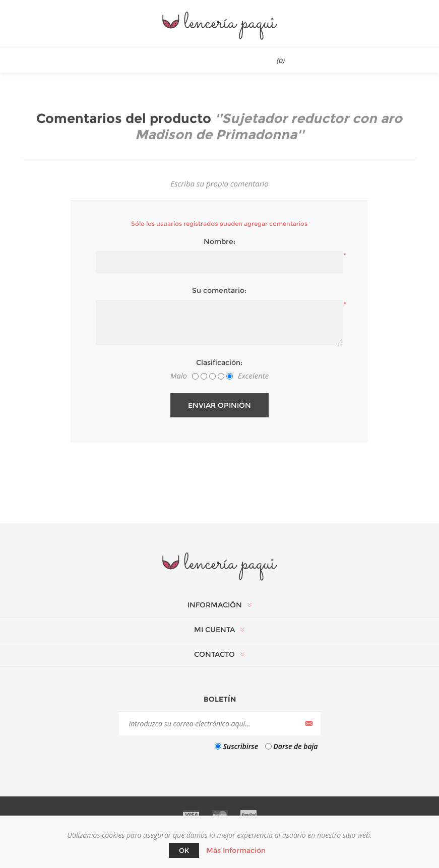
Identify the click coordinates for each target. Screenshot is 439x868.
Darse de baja (295, 746)
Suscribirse (241, 746)
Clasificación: (219, 362)
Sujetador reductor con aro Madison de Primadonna (269, 127)
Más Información (236, 850)
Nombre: (219, 241)
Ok (184, 850)
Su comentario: (219, 290)
